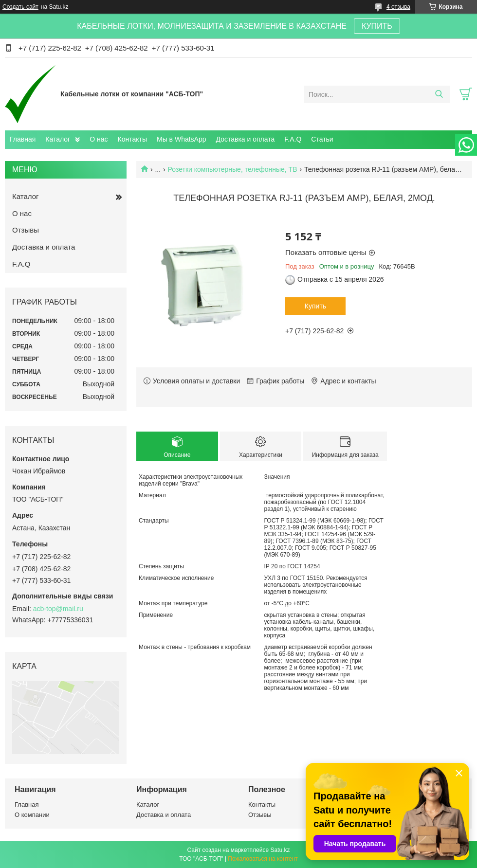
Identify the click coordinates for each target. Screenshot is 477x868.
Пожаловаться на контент (263, 859)
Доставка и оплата (246, 139)
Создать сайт (20, 7)
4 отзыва (398, 7)
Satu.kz (280, 850)
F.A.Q (293, 139)
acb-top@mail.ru (58, 609)
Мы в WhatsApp (182, 139)
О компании (32, 815)
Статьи (322, 139)
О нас (99, 139)
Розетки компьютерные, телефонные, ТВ (233, 169)
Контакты (132, 139)
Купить (315, 306)
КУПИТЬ (377, 26)
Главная (23, 139)
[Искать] (439, 94)
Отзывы (26, 230)
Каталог (58, 139)
